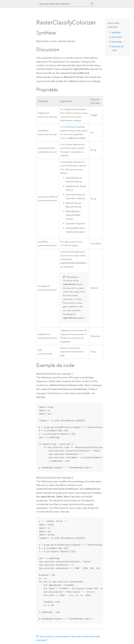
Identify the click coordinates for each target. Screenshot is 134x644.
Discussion (117, 37)
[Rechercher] (92, 4)
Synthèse (116, 32)
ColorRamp (66, 245)
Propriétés (117, 42)
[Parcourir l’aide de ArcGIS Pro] (64, 4)
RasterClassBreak (46, 73)
